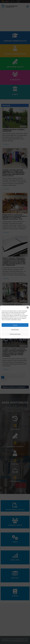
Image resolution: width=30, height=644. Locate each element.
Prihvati (15, 325)
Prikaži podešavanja (15, 334)
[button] (28, 308)
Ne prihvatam (15, 330)
